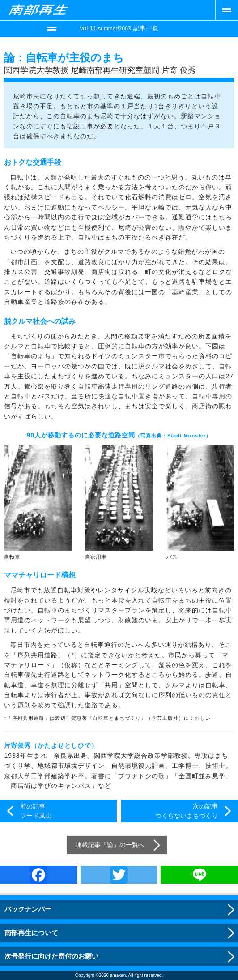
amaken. (119, 975)
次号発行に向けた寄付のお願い (51, 956)
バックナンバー (28, 909)
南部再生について (31, 933)
